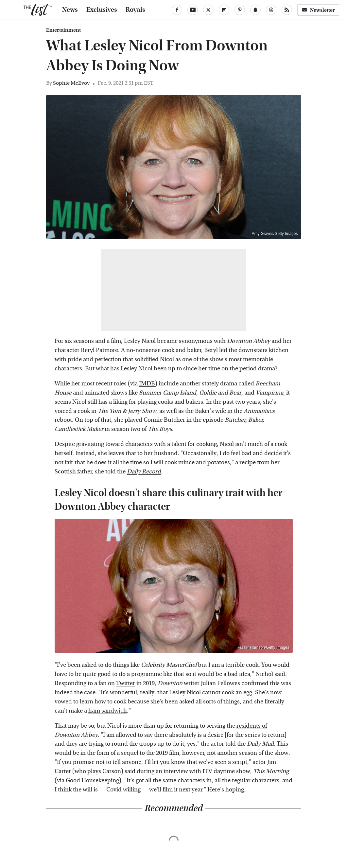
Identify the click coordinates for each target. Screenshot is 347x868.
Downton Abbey (76, 735)
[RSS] (287, 10)
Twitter (126, 683)
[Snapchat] (255, 10)
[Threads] (271, 10)
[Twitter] (208, 10)
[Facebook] (177, 10)
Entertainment (63, 30)
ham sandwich (108, 711)
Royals (135, 10)
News (70, 10)
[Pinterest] (240, 10)
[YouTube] (193, 10)
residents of (252, 726)
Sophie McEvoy (71, 83)
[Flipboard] (224, 10)
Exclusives (102, 10)
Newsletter (318, 10)
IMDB (147, 384)
